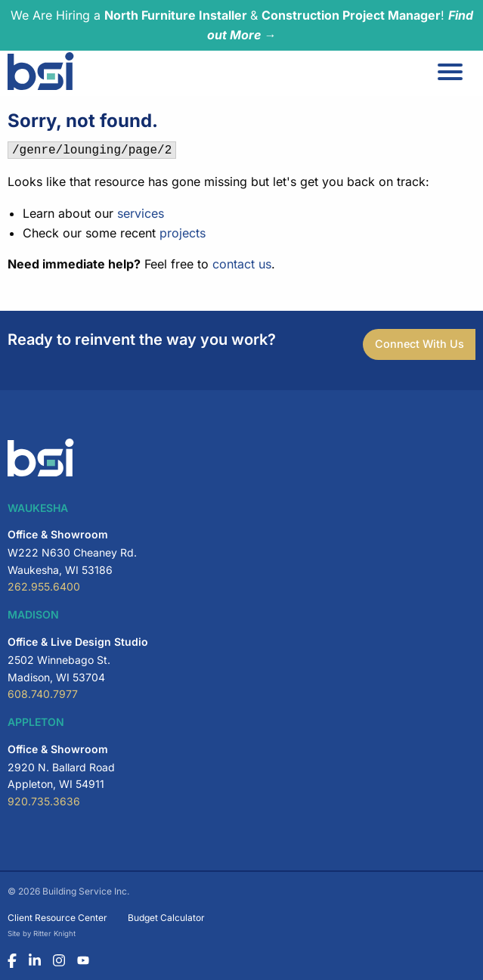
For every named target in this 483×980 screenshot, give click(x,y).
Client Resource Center (57, 918)
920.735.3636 (44, 801)
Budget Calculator (166, 918)
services (141, 213)
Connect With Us (420, 344)
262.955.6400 (44, 586)
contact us (242, 264)
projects (183, 233)
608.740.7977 (43, 694)
